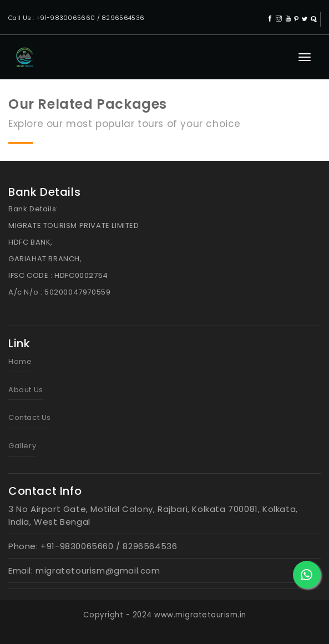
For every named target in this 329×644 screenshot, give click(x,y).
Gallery (22, 446)
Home (20, 361)
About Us (26, 390)
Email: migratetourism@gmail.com (84, 571)
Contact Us (30, 417)
